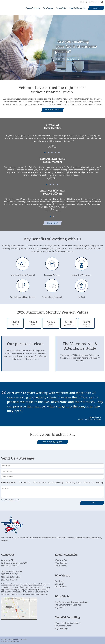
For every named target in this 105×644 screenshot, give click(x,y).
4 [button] (55, 152)
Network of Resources (81, 274)
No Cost (81, 296)
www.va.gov (44, 595)
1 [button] (45, 152)
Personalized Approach (52, 296)
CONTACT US (92, 2)
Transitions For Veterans (8, 8)
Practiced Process (52, 274)
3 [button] (52, 152)
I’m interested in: (9, 482)
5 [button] (59, 152)
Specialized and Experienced (23, 296)
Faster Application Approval (23, 274)
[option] (52, 47)
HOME (82, 2)
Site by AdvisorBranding (19, 639)
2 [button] (48, 152)
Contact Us (5, 639)
